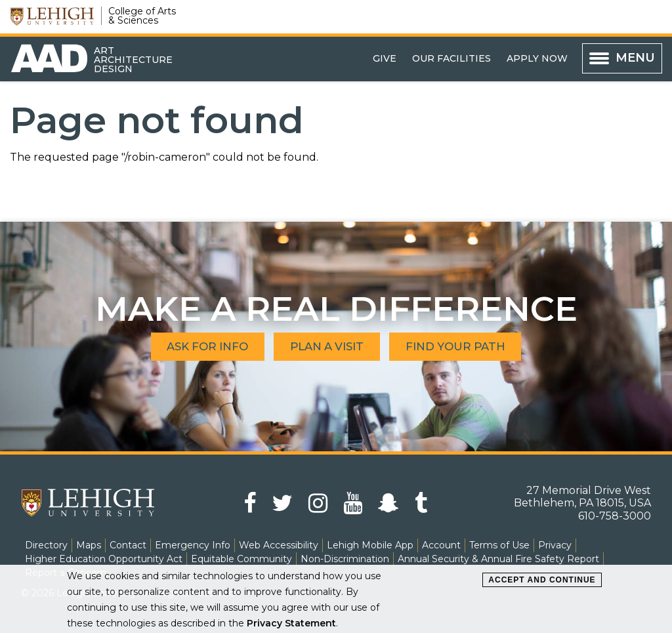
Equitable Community (241, 559)
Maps (89, 545)
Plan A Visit (327, 347)
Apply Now (537, 58)
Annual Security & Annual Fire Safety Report (498, 559)
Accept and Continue (542, 580)
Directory (46, 545)
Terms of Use (499, 545)
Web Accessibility (279, 545)
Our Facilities (451, 58)
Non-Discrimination (345, 559)
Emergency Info (193, 545)
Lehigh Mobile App (370, 545)
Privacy (555, 545)
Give (385, 58)
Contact (128, 545)
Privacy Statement (291, 623)
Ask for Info (194, 347)
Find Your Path (470, 347)
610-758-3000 (615, 516)
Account (441, 545)
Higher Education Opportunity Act (104, 559)
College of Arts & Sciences (142, 16)
